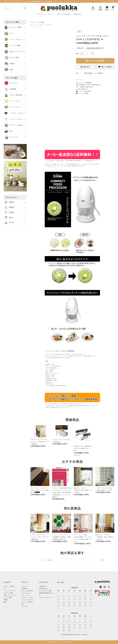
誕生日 (9, 217)
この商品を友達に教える (85, 87)
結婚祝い (10, 202)
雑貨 (9, 70)
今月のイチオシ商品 (63, 14)
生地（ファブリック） (15, 52)
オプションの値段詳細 (84, 83)
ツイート (79, 79)
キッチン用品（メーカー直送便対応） (44, 25)
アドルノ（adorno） (14, 125)
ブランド (50, 14)
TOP (32, 25)
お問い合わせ (77, 14)
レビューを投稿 (82, 93)
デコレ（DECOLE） (14, 95)
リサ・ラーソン (13, 107)
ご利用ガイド (43, 586)
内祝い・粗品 (38, 26)
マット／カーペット (14, 39)
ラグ (9, 33)
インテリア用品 (13, 46)
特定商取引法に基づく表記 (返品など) (89, 85)
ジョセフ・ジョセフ (14, 113)
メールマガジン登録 (45, 591)
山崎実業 (10, 89)
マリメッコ (11, 83)
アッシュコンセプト (14, 119)
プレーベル (11, 137)
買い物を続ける (82, 89)
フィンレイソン (13, 101)
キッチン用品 (12, 58)
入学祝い (10, 223)
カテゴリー (40, 14)
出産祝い (10, 212)
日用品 (9, 64)
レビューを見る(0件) (84, 91)
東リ (9, 131)
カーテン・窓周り (13, 27)
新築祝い (10, 207)
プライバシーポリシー (46, 597)
